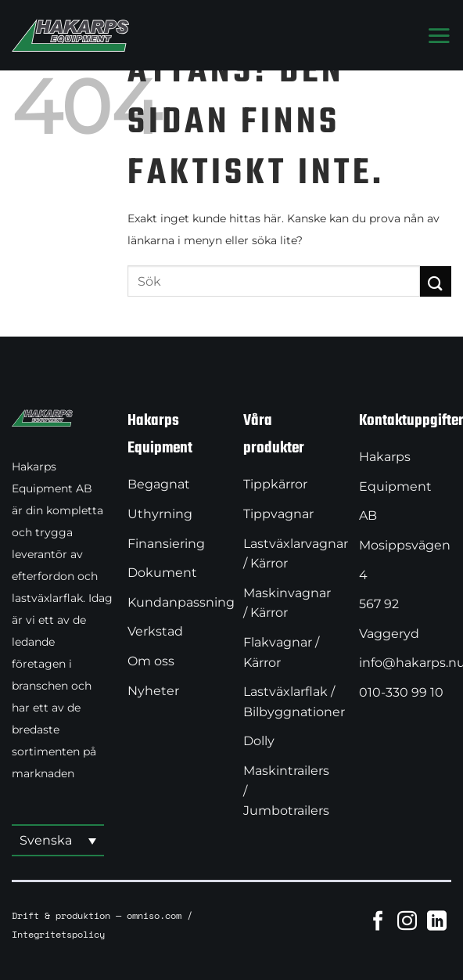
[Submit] (436, 281)
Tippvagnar (278, 514)
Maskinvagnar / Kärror (287, 603)
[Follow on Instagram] (407, 921)
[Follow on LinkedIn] (437, 921)
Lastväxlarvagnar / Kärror (296, 554)
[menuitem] (58, 841)
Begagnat (159, 484)
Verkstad (155, 631)
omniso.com (154, 915)
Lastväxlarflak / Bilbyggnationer (294, 702)
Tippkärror (275, 484)
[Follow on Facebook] (378, 921)
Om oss (151, 661)
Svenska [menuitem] (46, 840)
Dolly (259, 741)
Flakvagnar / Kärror (281, 652)
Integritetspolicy (58, 934)
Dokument (162, 573)
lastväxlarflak (47, 598)
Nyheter (153, 691)
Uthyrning (160, 514)
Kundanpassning (181, 602)
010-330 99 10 (401, 692)
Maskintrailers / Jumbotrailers (286, 791)
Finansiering (166, 544)
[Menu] (439, 35)
